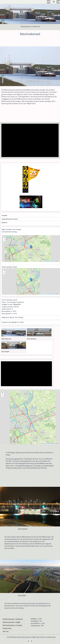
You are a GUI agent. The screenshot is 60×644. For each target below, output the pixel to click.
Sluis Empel (5, 352)
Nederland (17, 304)
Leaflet (42, 261)
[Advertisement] (30, 141)
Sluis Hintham (32, 339)
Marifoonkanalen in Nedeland (13, 619)
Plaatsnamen (7, 628)
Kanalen (5, 215)
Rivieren (5, 223)
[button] (31, 247)
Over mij (6, 631)
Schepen (34, 619)
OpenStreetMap (50, 261)
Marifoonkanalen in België (11, 622)
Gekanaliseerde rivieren (10, 219)
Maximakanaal (6, 339)
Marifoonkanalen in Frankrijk (12, 625)
